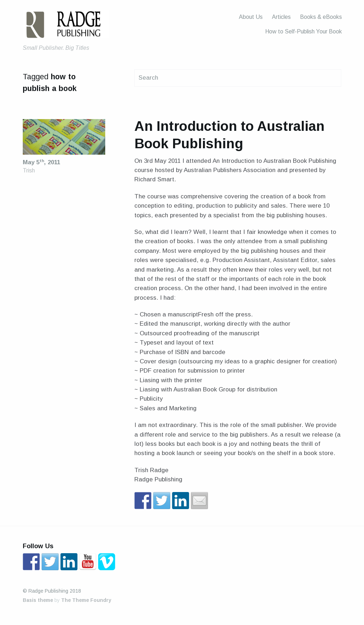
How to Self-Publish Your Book (304, 31)
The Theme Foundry (86, 600)
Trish (29, 170)
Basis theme (38, 600)
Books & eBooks (321, 17)
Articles (281, 17)
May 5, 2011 (41, 162)
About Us (251, 17)
